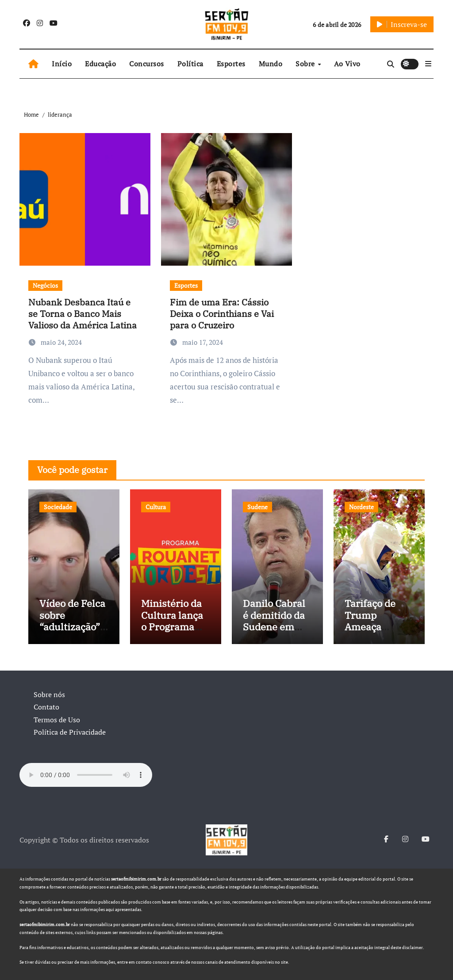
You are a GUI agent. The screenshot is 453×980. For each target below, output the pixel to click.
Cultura (156, 507)
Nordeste (361, 507)
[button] (428, 64)
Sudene (257, 507)
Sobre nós (49, 694)
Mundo (271, 64)
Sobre (306, 64)
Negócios (45, 285)
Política (190, 64)
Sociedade (58, 507)
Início (62, 64)
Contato (46, 707)
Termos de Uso (57, 720)
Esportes (231, 64)
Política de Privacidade (70, 732)
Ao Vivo (347, 64)
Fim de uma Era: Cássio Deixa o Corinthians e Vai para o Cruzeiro (222, 314)
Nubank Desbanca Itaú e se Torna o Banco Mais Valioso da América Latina (83, 314)
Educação (100, 64)
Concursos (147, 64)
